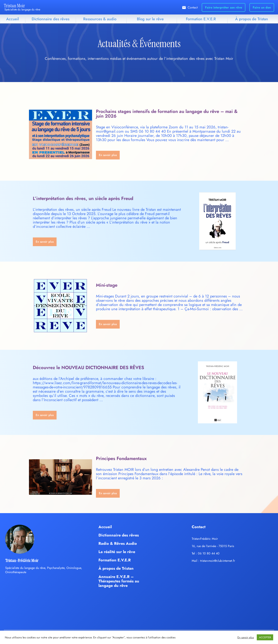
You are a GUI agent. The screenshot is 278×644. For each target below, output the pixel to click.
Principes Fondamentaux (121, 458)
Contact (193, 7)
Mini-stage (107, 285)
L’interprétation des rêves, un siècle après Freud (83, 198)
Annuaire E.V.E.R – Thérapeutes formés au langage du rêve (119, 581)
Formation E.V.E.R (201, 19)
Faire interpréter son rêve (224, 7)
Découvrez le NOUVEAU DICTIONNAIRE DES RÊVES (88, 367)
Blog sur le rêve (150, 19)
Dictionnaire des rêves (50, 19)
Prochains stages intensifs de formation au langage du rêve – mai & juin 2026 (167, 114)
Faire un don (262, 7)
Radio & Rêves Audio (118, 544)
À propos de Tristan (252, 19)
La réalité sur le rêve (117, 552)
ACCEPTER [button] (265, 637)
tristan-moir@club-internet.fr (218, 561)
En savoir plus (246, 637)
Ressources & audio (100, 19)
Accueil (13, 19)
